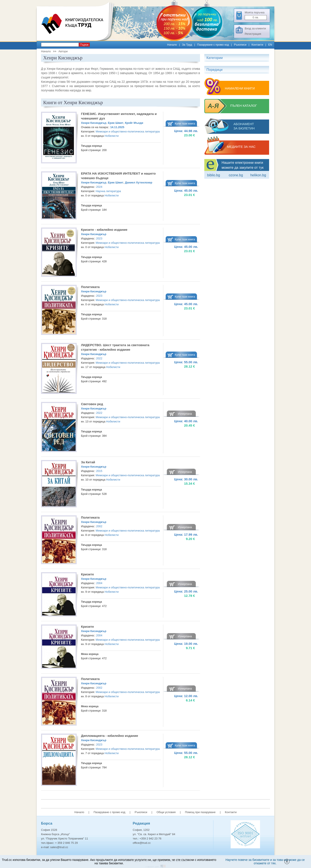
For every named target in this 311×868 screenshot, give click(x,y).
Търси (84, 45)
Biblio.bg (214, 175)
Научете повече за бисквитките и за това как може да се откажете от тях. (265, 862)
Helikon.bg (258, 175)
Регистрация (253, 34)
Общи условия (166, 812)
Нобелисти (112, 136)
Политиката (90, 287)
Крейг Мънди (134, 123)
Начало (172, 45)
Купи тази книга (185, 123)
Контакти (257, 45)
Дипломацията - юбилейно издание (109, 736)
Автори (63, 51)
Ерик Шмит (116, 123)
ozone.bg (236, 175)
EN (270, 45)
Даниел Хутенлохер (139, 182)
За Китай (88, 462)
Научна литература (108, 191)
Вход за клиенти (255, 28)
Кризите (87, 574)
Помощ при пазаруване (200, 812)
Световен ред (92, 404)
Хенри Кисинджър (94, 123)
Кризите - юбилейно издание (104, 230)
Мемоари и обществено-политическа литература (128, 131)
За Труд (187, 45)
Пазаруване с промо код (213, 45)
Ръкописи (240, 45)
